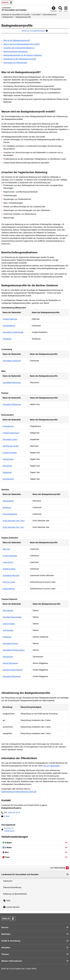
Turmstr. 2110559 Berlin (9, 830)
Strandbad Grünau (10, 643)
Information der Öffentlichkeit (15, 63)
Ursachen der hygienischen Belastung (19, 48)
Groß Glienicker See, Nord (14, 521)
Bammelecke (8, 611)
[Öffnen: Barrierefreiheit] (54, 9)
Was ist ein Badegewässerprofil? (17, 40)
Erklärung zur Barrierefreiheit (15, 894)
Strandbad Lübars (10, 439)
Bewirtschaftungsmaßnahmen (16, 52)
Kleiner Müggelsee (10, 663)
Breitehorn (7, 507)
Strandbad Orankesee (12, 361)
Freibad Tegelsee (10, 453)
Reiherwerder (8, 459)
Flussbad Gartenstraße (12, 617)
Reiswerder (7, 466)
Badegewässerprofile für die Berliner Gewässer (23, 55)
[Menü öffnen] (66, 9)
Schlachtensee (9, 589)
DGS (7, 901)
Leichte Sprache (11, 907)
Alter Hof (6, 549)
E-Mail (7, 817)
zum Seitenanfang (58, 868)
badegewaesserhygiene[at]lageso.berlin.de (19, 792)
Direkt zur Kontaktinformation (35, 31)
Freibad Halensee (10, 319)
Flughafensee (8, 426)
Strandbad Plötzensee (12, 383)
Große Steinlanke (10, 556)
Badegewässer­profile (23, 17)
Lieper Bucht (8, 562)
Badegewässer (8, 17)
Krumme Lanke (9, 582)
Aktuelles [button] (6, 948)
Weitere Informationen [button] (12, 961)
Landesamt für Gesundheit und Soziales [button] (20, 874)
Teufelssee (7, 339)
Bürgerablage (8, 501)
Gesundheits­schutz (50, 15)
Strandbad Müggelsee (12, 676)
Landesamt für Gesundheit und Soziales (16, 15)
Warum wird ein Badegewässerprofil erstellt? (22, 44)
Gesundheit (36, 15)
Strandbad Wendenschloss (14, 650)
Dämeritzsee (8, 657)
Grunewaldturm (9, 326)
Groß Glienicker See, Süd (13, 527)
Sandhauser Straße (11, 446)
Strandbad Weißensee (12, 404)
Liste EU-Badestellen (51, 766)
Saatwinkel (7, 472)
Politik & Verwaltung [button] (11, 941)
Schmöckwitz (8, 630)
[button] (35, 843)
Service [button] (5, 927)
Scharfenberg (8, 479)
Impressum (8, 881)
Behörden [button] (6, 934)
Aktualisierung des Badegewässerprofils (20, 59)
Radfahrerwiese (9, 569)
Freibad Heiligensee (11, 433)
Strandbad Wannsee (11, 575)
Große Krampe (9, 624)
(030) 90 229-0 (14, 813)
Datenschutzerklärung (12, 887)
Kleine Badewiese (10, 514)
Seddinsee (7, 637)
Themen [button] (5, 954)
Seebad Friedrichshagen (13, 670)
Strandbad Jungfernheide (13, 332)
